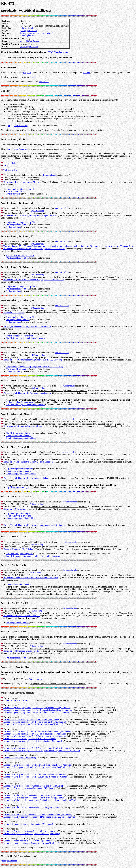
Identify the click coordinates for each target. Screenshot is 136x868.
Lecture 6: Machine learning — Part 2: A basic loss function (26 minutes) (35, 722)
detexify (33, 77)
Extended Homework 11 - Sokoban (18, 549)
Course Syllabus (10, 163)
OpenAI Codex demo (15, 191)
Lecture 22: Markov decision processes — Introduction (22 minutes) (33, 795)
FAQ (6, 165)
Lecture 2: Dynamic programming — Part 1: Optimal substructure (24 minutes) (37, 708)
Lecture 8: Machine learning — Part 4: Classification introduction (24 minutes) (37, 731)
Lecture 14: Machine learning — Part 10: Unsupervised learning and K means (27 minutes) (42, 751)
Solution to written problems (19, 436)
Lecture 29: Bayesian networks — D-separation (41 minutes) (29, 831)
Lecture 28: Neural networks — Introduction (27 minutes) (28, 824)
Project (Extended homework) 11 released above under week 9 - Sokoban (35, 525)
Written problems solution (17, 225)
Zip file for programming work (20, 433)
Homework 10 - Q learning (15, 509)
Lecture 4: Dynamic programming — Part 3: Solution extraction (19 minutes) (36, 712)
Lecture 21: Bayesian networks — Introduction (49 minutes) (29, 788)
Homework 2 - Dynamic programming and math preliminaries (30, 215)
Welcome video (10, 170)
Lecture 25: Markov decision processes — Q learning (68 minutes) (32, 807)
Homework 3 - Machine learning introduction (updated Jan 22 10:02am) (34, 249)
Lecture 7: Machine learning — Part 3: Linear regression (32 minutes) (33, 724)
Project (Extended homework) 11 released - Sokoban (26, 478)
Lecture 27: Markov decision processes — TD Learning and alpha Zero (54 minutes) (40, 817)
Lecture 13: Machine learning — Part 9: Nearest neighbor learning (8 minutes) (37, 748)
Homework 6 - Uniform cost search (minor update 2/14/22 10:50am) (33, 360)
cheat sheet (44, 82)
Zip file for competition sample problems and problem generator (34, 556)
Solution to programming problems (21, 438)
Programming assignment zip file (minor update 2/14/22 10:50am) (35, 367)
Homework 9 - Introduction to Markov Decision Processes (28, 462)
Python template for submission (20, 336)
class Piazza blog (21, 126)
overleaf (87, 73)
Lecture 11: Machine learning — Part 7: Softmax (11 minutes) (30, 739)
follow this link (27, 28)
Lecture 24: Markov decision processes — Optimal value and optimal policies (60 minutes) (42, 800)
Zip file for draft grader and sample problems (26, 338)
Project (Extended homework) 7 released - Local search (27, 326)
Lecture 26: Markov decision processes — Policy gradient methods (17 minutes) (38, 814)
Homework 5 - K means (14, 313)
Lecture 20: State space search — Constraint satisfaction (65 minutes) (33, 786)
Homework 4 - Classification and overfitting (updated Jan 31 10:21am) (34, 279)
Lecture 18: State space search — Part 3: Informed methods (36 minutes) (34, 774)
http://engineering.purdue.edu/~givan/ (36, 33)
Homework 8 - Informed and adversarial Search (24, 426)
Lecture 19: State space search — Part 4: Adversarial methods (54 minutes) (35, 777)
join (9, 126)
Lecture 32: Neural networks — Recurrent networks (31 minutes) (31, 843)
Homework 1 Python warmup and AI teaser (22, 182)
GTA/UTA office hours (58, 52)
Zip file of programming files (19, 487)
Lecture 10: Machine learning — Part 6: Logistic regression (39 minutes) (34, 736)
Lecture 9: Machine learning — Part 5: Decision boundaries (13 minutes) (35, 734)
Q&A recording (38, 211)
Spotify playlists (27, 35)
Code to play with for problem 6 (20, 255)
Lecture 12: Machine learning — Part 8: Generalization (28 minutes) (33, 741)
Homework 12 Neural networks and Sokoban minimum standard (31, 577)
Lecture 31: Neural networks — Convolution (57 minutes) (28, 841)
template (27, 73)
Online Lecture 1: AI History (16, 700)
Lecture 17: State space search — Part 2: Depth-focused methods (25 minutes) (37, 767)
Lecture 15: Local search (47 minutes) (20, 758)
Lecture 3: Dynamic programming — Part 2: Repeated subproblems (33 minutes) (38, 710)
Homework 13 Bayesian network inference (22, 616)
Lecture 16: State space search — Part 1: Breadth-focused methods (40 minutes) (38, 765)
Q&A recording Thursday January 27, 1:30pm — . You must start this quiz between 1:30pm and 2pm (67, 246)
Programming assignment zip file (21, 189)
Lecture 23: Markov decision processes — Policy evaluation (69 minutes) (35, 798)
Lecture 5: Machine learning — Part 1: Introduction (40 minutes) (31, 719)
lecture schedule (50, 175)
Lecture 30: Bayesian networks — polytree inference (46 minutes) (32, 834)
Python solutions (13, 194)
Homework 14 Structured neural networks (21, 651)
